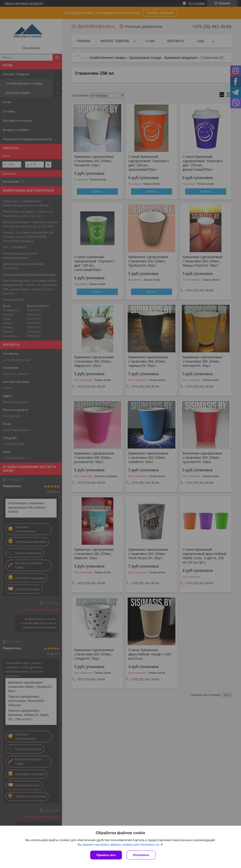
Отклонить (141, 855)
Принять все (106, 855)
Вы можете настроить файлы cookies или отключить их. (119, 845)
